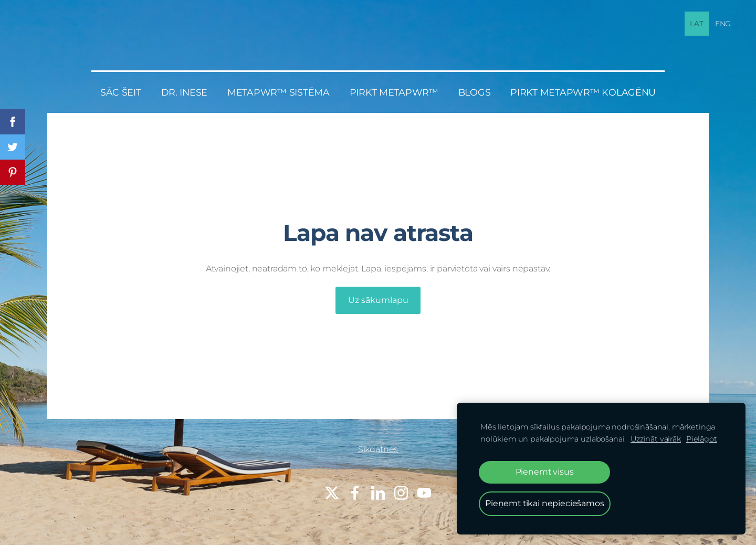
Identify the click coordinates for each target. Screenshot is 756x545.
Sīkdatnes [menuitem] (378, 449)
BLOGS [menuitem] (475, 92)
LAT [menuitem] (697, 24)
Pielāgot (702, 439)
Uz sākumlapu (378, 300)
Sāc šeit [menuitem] (121, 92)
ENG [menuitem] (723, 24)
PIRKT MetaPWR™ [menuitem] (394, 92)
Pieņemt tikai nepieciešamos (545, 503)
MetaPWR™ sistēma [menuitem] (279, 92)
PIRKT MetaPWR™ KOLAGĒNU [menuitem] (583, 92)
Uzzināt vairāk (656, 439)
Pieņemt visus (545, 472)
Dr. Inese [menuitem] (185, 92)
